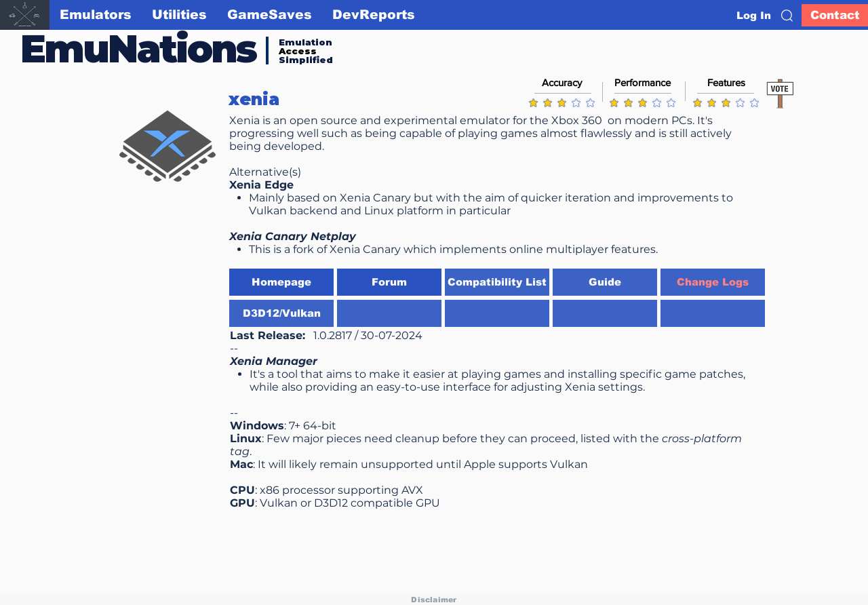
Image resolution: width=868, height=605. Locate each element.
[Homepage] (281, 282)
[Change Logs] (713, 282)
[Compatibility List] (497, 282)
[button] (787, 16)
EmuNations (138, 48)
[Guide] (605, 282)
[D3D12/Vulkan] (281, 313)
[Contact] (835, 15)
